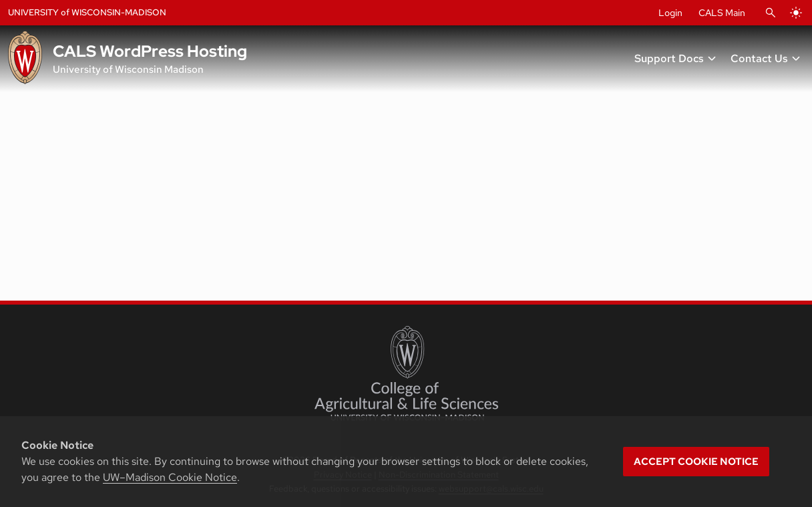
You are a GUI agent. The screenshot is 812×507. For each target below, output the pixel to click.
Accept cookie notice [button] (696, 462)
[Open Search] (771, 13)
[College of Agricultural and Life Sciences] (406, 373)
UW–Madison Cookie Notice (170, 477)
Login (670, 13)
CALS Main (722, 13)
